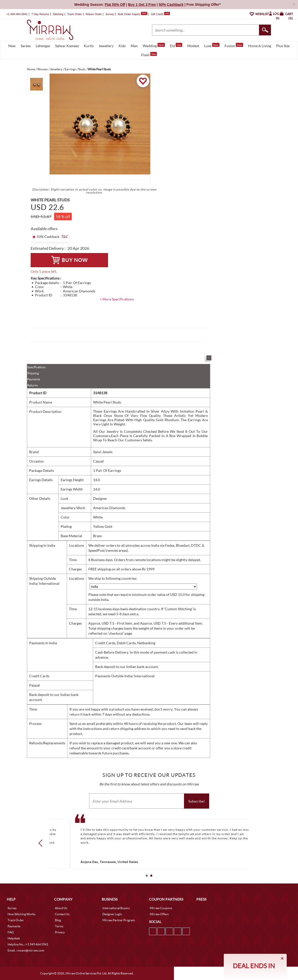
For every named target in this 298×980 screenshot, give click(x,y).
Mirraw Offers (159, 914)
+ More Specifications (117, 299)
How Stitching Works (21, 914)
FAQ (11, 932)
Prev (42, 843)
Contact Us (62, 914)
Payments (34, 379)
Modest (193, 46)
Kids (122, 46)
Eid (176, 45)
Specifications (36, 367)
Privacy (60, 932)
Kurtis (89, 46)
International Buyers (116, 908)
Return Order (94, 14)
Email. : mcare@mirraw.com (26, 950)
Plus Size (283, 46)
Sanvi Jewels (103, 452)
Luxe (212, 45)
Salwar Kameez (67, 46)
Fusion (234, 45)
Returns (32, 385)
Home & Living (260, 46)
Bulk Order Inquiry (129, 14)
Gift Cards (160, 14)
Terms (59, 926)
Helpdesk (14, 938)
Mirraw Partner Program (119, 920)
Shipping (33, 373)
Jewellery (106, 46)
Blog (58, 920)
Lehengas (43, 46)
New (12, 46)
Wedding (154, 45)
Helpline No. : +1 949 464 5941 (28, 944)
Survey (110, 14)
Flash (149, 54)
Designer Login (112, 914)
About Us (61, 908)
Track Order (74, 14)
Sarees (26, 46)
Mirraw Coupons (161, 908)
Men (134, 46)
